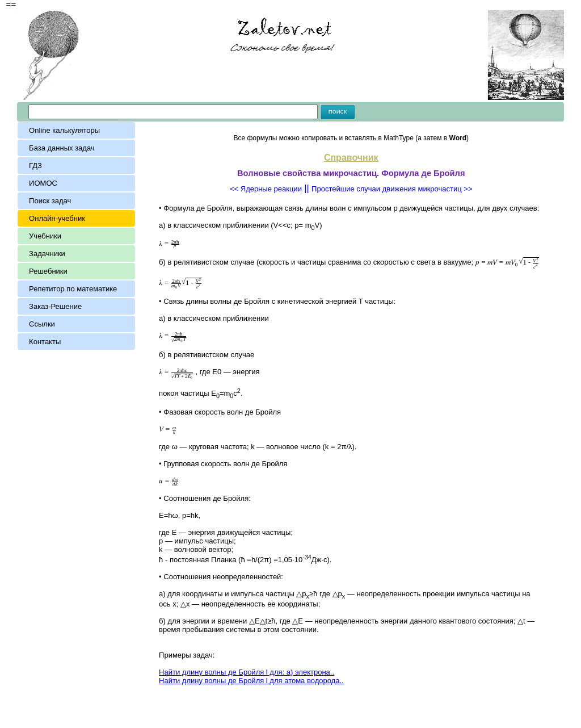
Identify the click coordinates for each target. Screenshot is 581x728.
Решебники (48, 271)
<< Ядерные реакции (266, 189)
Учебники (45, 236)
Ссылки (42, 324)
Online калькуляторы (64, 130)
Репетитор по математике (73, 289)
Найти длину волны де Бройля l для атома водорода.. (251, 681)
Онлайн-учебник (57, 218)
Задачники (47, 254)
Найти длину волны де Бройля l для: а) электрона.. (247, 672)
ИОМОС (43, 183)
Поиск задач (50, 201)
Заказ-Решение (55, 306)
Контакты (45, 342)
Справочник (351, 158)
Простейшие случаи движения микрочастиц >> (392, 189)
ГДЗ (35, 166)
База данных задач (64, 148)
